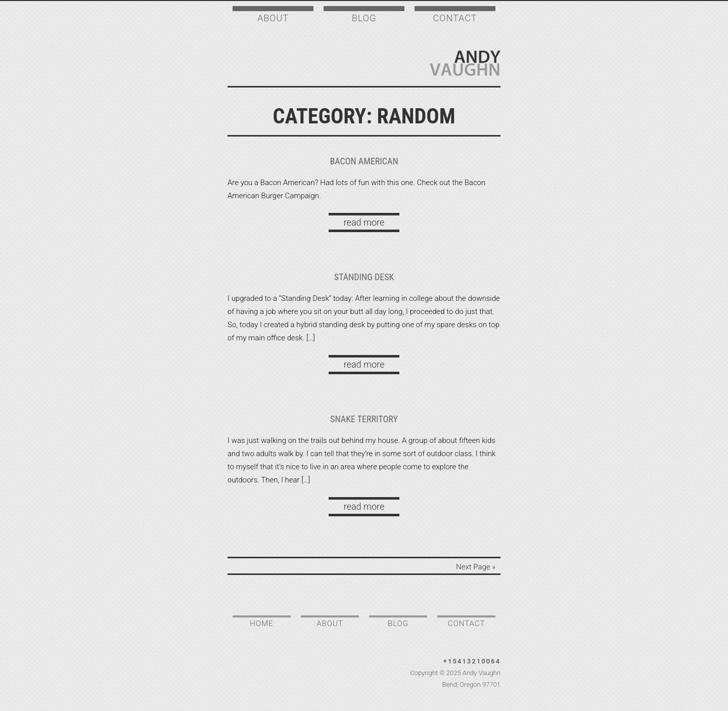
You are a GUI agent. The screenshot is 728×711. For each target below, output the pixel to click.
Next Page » (476, 567)
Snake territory (364, 419)
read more (364, 222)
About (273, 18)
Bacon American (364, 161)
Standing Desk (364, 277)
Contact (455, 18)
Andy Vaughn (465, 63)
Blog (364, 18)
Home (261, 624)
